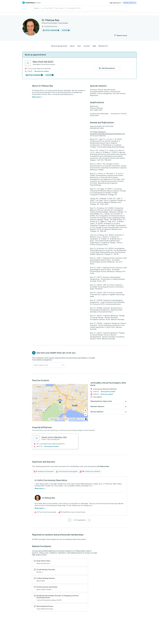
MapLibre (82, 419)
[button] (119, 35)
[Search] (79, 8)
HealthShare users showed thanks (74, 512)
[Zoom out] (86, 414)
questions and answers (46, 471)
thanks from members (93, 471)
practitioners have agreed (69, 471)
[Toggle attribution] (86, 419)
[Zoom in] (86, 411)
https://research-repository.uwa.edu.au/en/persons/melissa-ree (107, 133)
